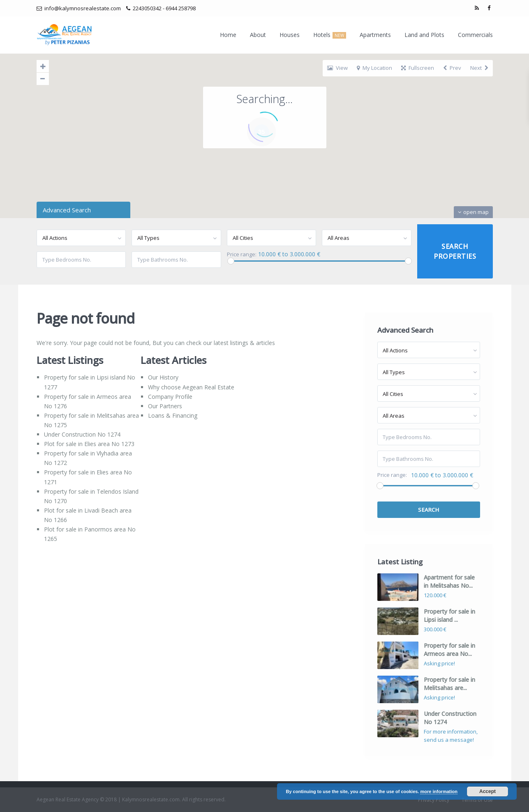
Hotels (330, 35)
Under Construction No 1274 (82, 434)
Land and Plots (424, 35)
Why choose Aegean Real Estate (191, 387)
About (258, 35)
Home (228, 35)
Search (429, 510)
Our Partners (165, 406)
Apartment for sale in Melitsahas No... (449, 581)
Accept (487, 791)
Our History (163, 377)
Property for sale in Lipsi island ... (449, 615)
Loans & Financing (173, 415)
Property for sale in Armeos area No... (449, 650)
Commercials (475, 35)
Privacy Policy (434, 800)
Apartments (375, 35)
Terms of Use (477, 800)
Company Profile (170, 397)
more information (439, 791)
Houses (290, 35)
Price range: (242, 254)
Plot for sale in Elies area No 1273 (89, 444)
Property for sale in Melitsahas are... (449, 684)
